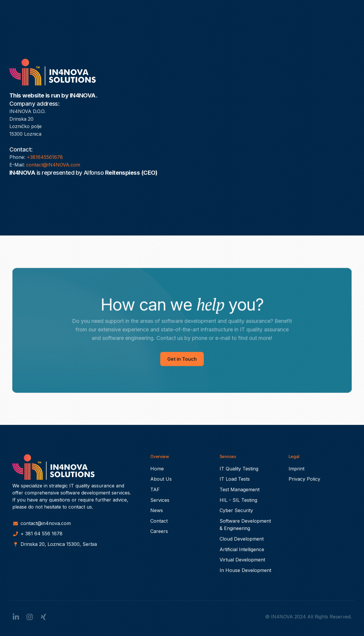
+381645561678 (45, 157)
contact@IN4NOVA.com (53, 165)
